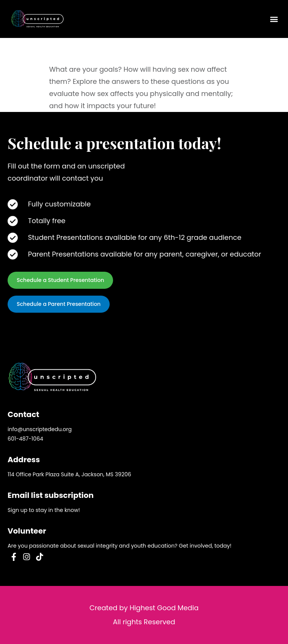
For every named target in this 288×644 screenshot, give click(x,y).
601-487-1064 (25, 439)
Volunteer (27, 531)
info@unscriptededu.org (40, 429)
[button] (274, 19)
